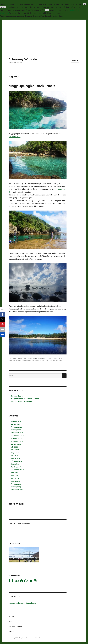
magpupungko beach (31, 358)
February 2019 (16, 484)
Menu (75, 61)
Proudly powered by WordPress (33, 638)
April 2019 (15, 478)
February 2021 (16, 427)
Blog (10, 621)
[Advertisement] (44, 34)
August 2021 (16, 424)
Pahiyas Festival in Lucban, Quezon (25, 399)
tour (46, 360)
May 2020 (15, 453)
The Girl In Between (19, 524)
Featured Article (15, 626)
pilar (59, 358)
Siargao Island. (15, 136)
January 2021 (16, 430)
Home (11, 616)
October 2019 (16, 467)
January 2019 (16, 487)
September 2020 (17, 441)
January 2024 (16, 421)
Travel (20, 358)
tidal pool (41, 360)
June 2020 (15, 450)
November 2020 (17, 436)
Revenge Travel (17, 396)
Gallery (11, 631)
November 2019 (17, 464)
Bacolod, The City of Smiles (22, 402)
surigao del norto (32, 360)
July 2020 (14, 447)
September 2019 (17, 470)
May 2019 (14, 475)
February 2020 (16, 461)
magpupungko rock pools (48, 358)
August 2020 (16, 444)
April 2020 (15, 455)
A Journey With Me (23, 59)
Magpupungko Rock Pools (32, 86)
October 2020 (16, 438)
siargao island (21, 360)
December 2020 (17, 433)
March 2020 (15, 458)
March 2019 (15, 481)
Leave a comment (56, 360)
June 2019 (15, 473)
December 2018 (17, 490)
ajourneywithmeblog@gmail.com (22, 603)
